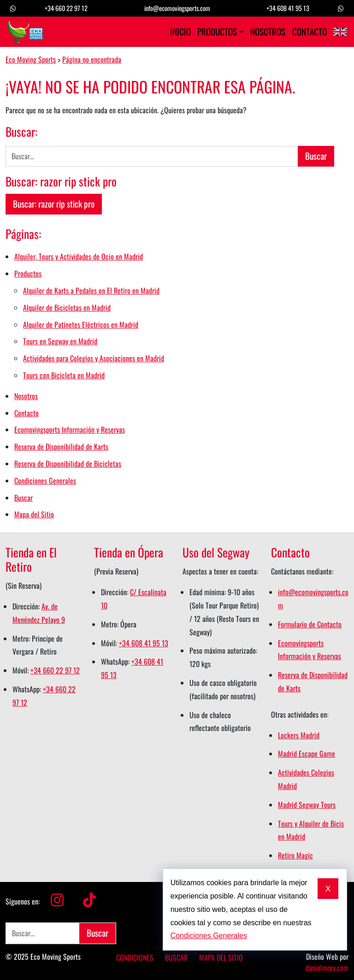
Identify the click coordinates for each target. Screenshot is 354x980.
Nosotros (268, 32)
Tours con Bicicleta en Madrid (64, 375)
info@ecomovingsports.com (177, 8)
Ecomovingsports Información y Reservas (70, 429)
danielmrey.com (327, 968)
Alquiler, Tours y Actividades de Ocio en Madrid (79, 256)
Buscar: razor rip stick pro (54, 204)
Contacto (310, 32)
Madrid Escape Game (307, 754)
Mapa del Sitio (34, 514)
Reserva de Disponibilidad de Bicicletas (68, 464)
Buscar (24, 498)
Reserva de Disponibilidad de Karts (61, 447)
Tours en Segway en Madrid (60, 341)
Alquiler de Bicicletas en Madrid (67, 307)
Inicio (180, 32)
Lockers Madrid (299, 735)
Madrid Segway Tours (307, 805)
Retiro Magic (295, 855)
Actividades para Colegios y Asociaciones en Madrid (94, 358)
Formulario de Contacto (310, 624)
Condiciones (135, 957)
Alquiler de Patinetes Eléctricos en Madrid (81, 325)
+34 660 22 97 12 (66, 8)
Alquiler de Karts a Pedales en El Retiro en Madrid (91, 290)
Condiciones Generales (45, 481)
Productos (217, 32)
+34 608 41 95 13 (288, 8)
